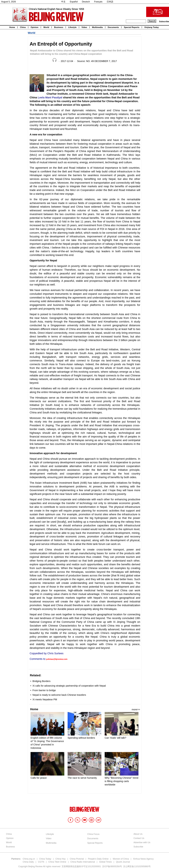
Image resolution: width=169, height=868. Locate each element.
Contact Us (139, 838)
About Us (138, 834)
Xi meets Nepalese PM (45, 699)
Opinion (35, 27)
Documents (113, 27)
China (23, 27)
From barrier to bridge (44, 690)
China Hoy (60, 859)
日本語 (110, 2)
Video (84, 27)
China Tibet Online (57, 862)
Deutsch (86, 2)
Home (12, 27)
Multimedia (97, 27)
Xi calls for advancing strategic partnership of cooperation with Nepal (69, 686)
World (46, 27)
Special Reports (132, 27)
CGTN (41, 862)
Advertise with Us (142, 842)
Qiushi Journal (123, 862)
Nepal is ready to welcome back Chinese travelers (59, 695)
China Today (45, 859)
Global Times (105, 862)
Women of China (121, 859)
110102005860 (141, 866)
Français (98, 2)
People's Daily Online (98, 859)
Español (74, 2)
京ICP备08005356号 (112, 866)
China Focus (93, 834)
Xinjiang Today (152, 27)
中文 (63, 2)
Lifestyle (72, 27)
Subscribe (164, 22)
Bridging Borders (41, 681)
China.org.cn (29, 859)
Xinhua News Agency (143, 859)
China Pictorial (77, 859)
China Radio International (83, 862)
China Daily (28, 862)
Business (59, 27)
